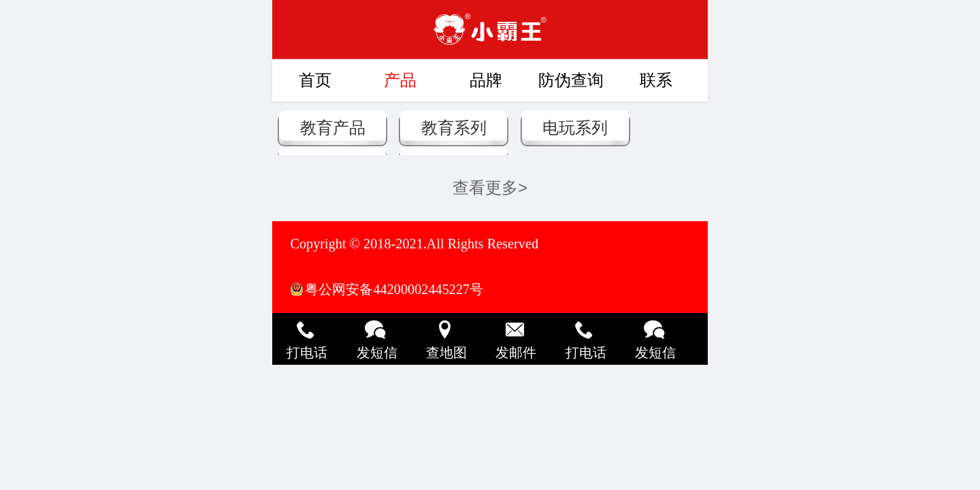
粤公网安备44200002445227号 (394, 289)
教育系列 (454, 128)
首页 (315, 80)
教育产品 (333, 128)
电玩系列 (575, 128)
